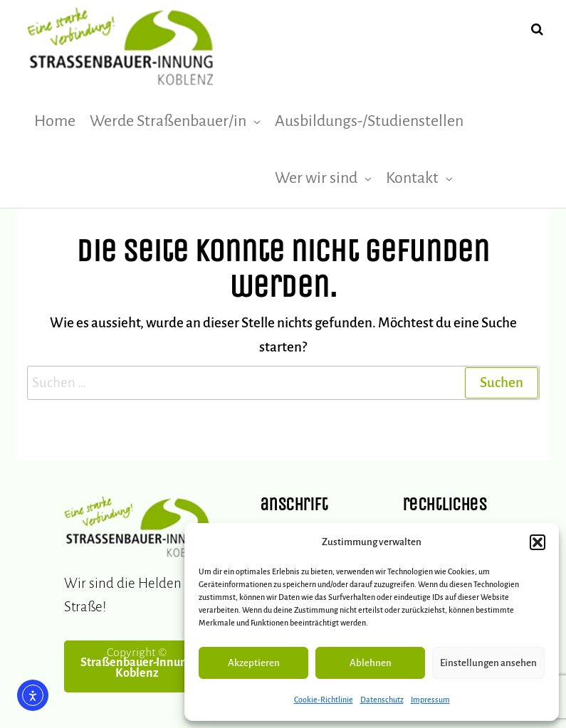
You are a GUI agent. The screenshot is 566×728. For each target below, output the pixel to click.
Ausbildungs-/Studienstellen (369, 121)
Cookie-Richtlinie (324, 700)
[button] (538, 542)
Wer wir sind (316, 178)
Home (55, 121)
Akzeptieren (254, 663)
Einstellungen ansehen (488, 663)
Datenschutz (382, 700)
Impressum (430, 700)
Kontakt (412, 178)
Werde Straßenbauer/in (168, 121)
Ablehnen (371, 663)
